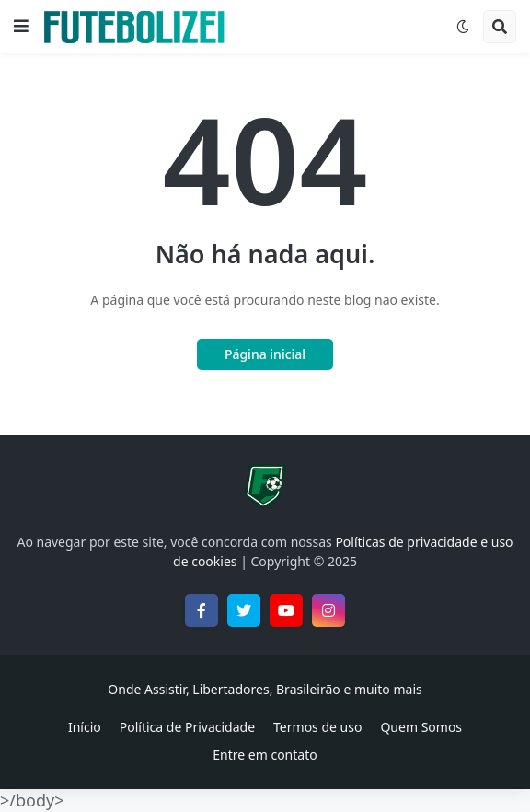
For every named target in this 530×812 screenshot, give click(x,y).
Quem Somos (421, 727)
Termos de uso (317, 727)
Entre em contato (265, 754)
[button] (21, 27)
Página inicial (265, 354)
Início (85, 727)
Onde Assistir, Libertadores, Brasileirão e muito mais (265, 689)
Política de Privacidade (187, 727)
